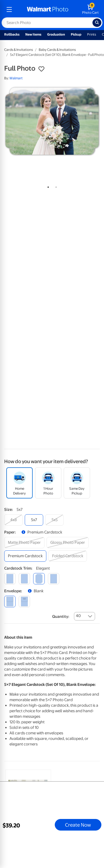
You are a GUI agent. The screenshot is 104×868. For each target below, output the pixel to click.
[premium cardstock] (25, 556)
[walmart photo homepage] (48, 9)
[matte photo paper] (24, 543)
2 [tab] (55, 186)
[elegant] (39, 579)
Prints (92, 34)
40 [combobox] (78, 616)
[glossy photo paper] (68, 543)
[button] (41, 69)
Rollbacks (12, 34)
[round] (24, 579)
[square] (10, 579)
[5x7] (34, 520)
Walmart (16, 78)
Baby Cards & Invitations (57, 50)
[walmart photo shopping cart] (90, 9)
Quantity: (61, 617)
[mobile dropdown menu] (9, 9)
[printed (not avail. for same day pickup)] (24, 601)
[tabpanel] (52, 121)
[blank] (10, 601)
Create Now (78, 825)
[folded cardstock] (68, 556)
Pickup (76, 34)
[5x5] (55, 520)
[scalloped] (54, 579)
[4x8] (13, 520)
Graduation (56, 34)
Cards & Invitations (19, 50)
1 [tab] (47, 186)
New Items (33, 34)
